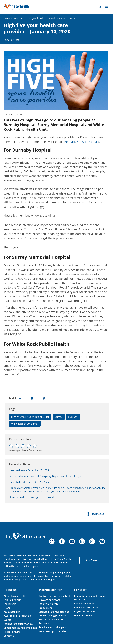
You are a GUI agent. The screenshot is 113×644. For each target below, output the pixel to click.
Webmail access (83, 615)
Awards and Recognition (17, 616)
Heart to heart (12, 632)
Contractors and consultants (55, 596)
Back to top (98, 514)
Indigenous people (49, 604)
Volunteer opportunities (53, 631)
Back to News (11, 40)
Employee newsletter (86, 607)
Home (7, 18)
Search (100, 7)
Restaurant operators (51, 619)
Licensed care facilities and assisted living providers (54, 614)
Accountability (12, 612)
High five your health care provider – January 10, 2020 (49, 18)
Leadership (10, 604)
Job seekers (45, 608)
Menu (107, 7)
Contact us (10, 636)
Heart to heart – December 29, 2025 (29, 470)
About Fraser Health (15, 596)
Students (44, 623)
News (17, 18)
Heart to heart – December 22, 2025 (29, 482)
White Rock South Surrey (25, 424)
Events (7, 620)
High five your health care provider (30, 417)
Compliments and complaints (20, 628)
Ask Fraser (92, 560)
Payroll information (85, 611)
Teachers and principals (52, 627)
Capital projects (12, 600)
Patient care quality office (18, 624)
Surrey (59, 417)
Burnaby (73, 417)
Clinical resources (84, 603)
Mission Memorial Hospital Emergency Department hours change (45, 476)
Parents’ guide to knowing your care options (34, 497)
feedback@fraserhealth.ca (81, 142)
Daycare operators (49, 600)
